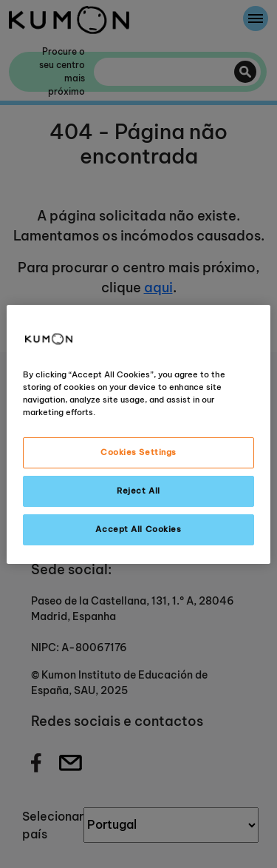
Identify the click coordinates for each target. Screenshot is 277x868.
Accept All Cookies (138, 529)
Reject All (138, 491)
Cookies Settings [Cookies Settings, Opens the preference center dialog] (138, 452)
